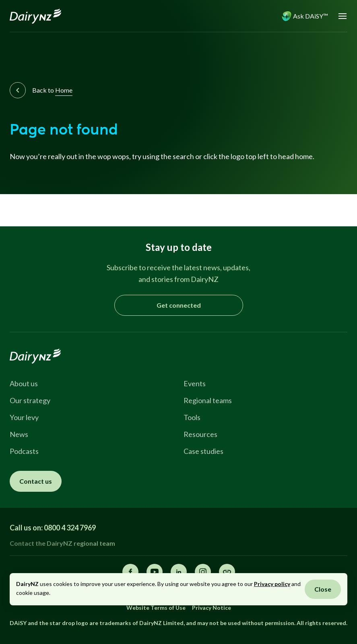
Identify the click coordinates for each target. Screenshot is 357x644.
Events (195, 383)
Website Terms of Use (156, 608)
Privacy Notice (212, 608)
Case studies (203, 451)
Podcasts (24, 451)
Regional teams (208, 400)
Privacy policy (272, 584)
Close (323, 589)
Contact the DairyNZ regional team (62, 543)
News (19, 434)
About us (24, 383)
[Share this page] (227, 572)
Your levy (24, 417)
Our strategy (30, 400)
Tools (192, 417)
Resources (200, 434)
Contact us (36, 481)
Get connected (179, 305)
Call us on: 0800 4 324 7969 (53, 528)
